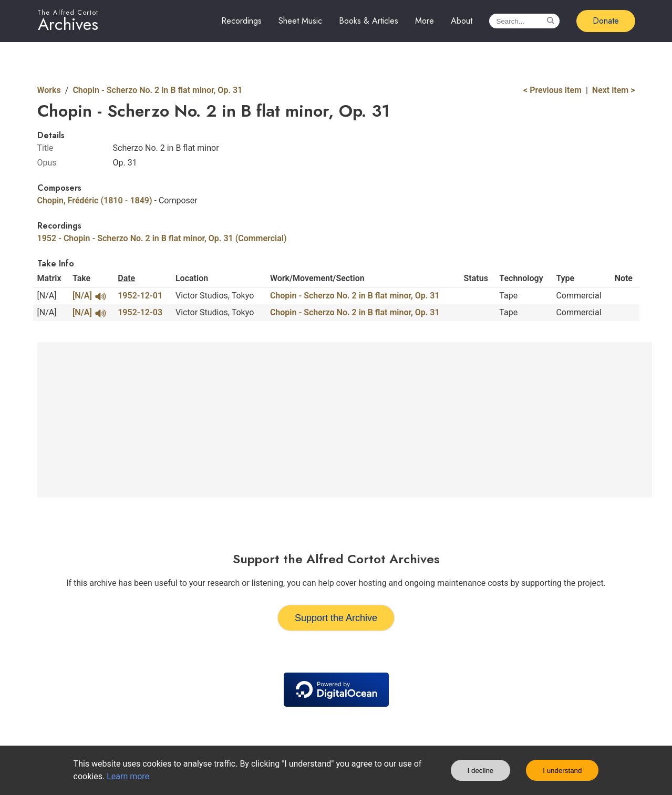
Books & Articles (369, 21)
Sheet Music (300, 21)
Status (476, 278)
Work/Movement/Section (317, 278)
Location (192, 278)
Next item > (614, 90)
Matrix (49, 278)
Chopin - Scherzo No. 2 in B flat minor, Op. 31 (157, 90)
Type (565, 278)
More (425, 21)
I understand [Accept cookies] (562, 771)
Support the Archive (336, 618)
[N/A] (89, 296)
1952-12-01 (140, 296)
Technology (521, 278)
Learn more (128, 776)
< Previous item (552, 90)
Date (126, 278)
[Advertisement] (345, 420)
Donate (606, 21)
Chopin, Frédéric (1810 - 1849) (95, 200)
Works (49, 90)
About (462, 21)
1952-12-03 (140, 312)
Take (81, 278)
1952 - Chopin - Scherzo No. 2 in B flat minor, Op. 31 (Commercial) (162, 238)
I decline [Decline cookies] (481, 771)
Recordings (241, 21)
